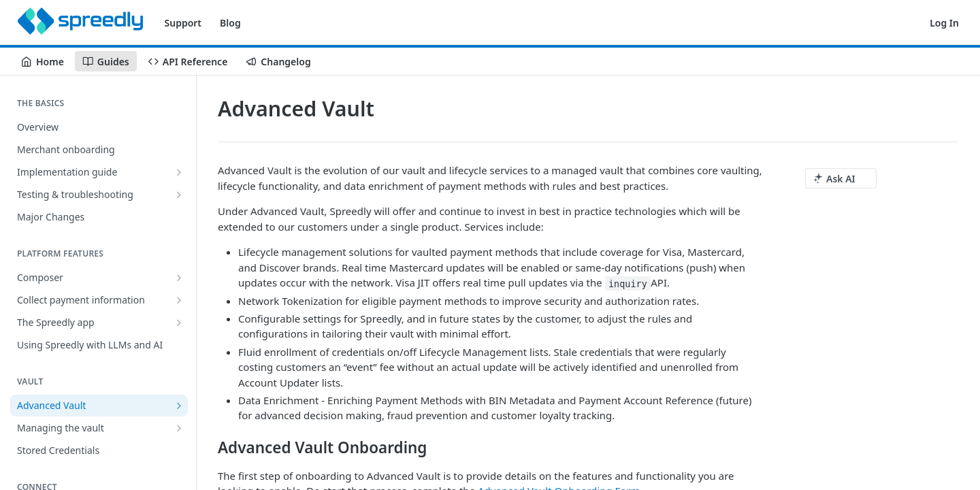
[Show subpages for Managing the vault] (179, 428)
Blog (230, 23)
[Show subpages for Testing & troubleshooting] (179, 195)
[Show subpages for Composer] (179, 278)
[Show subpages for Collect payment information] (179, 300)
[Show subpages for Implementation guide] (179, 172)
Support (183, 23)
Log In (944, 23)
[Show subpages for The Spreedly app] (179, 323)
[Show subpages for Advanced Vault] (179, 406)
